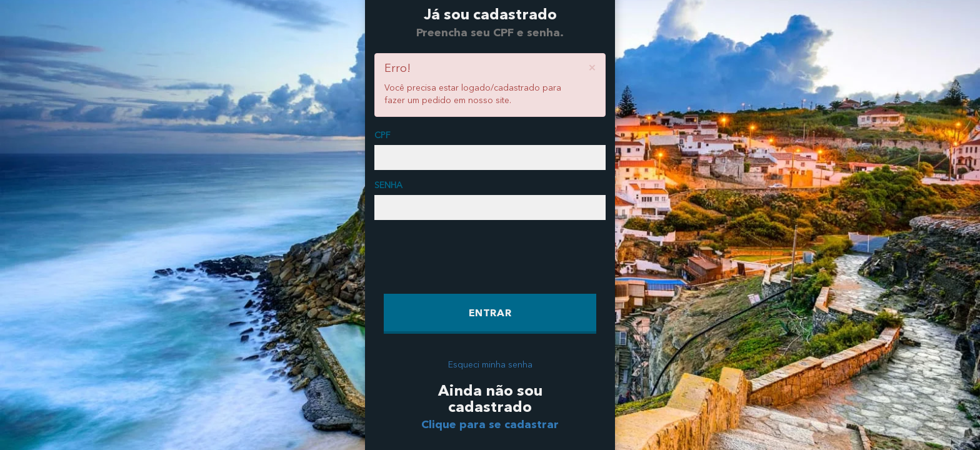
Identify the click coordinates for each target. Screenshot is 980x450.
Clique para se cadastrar (490, 425)
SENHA (388, 186)
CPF (382, 136)
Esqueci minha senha (490, 365)
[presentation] (479, 257)
